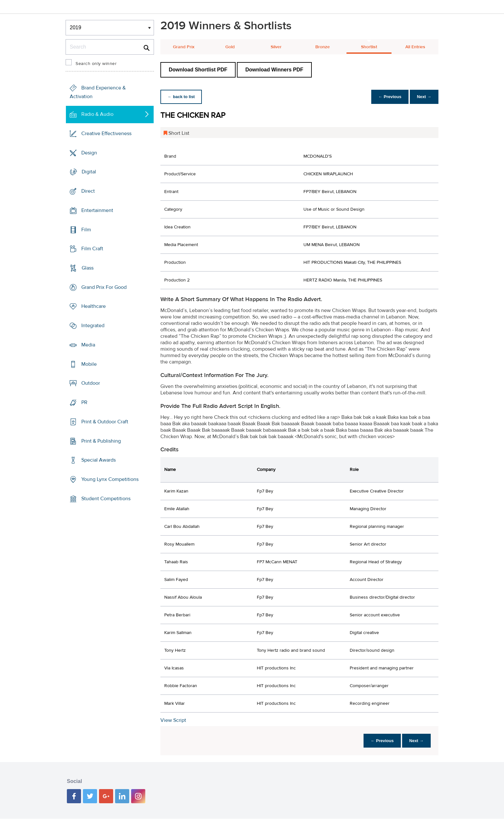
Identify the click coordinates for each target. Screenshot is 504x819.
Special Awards (99, 460)
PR (84, 402)
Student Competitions (106, 499)
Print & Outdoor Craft (105, 422)
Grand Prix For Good (104, 287)
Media (88, 345)
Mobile (89, 364)
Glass (88, 268)
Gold (230, 47)
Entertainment (97, 210)
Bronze (323, 47)
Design (89, 152)
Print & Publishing (101, 441)
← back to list (182, 97)
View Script (173, 720)
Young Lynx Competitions (110, 479)
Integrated (93, 326)
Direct (88, 191)
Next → (423, 97)
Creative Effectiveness (106, 133)
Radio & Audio (97, 114)
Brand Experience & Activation (98, 92)
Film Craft (92, 249)
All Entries (415, 47)
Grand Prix (184, 47)
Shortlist (369, 47)
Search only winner (96, 64)
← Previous (388, 97)
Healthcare (94, 306)
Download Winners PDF (274, 70)
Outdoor (91, 383)
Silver (276, 47)
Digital (89, 172)
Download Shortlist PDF (198, 70)
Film (86, 229)
